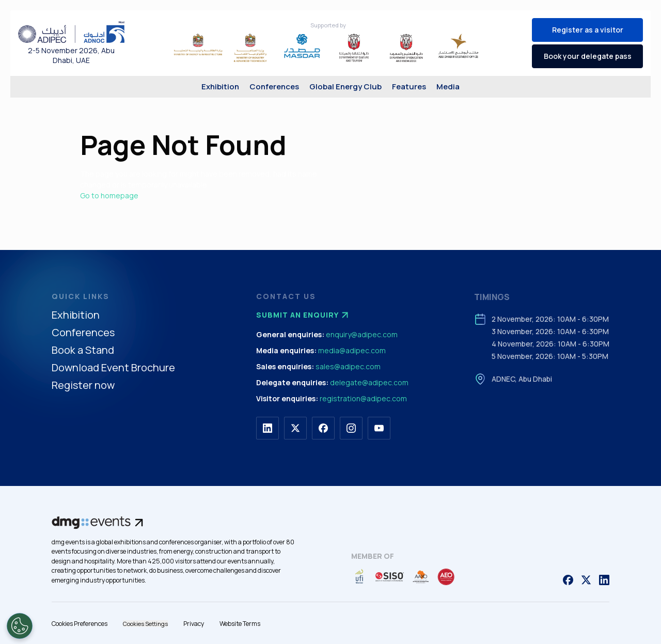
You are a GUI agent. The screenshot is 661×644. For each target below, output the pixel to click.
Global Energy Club (345, 87)
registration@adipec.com (363, 398)
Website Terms (240, 624)
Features (409, 87)
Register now (83, 386)
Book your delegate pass (588, 56)
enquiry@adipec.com (362, 334)
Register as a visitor (588, 30)
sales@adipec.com (348, 366)
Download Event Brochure (113, 368)
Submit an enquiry (304, 315)
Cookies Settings (145, 624)
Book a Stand (83, 350)
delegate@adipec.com (369, 382)
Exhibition (220, 87)
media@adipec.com (352, 350)
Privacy (194, 624)
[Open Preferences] (20, 626)
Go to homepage (109, 195)
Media (448, 87)
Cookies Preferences (80, 624)
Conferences (274, 87)
